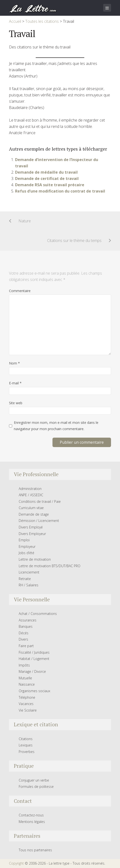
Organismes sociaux (34, 691)
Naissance (27, 684)
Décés (24, 633)
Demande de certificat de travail (47, 178)
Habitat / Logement (34, 659)
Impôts (24, 665)
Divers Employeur (32, 534)
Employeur (27, 546)
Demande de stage (34, 514)
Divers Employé (31, 527)
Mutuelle (25, 678)
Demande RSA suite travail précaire (50, 185)
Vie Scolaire (28, 710)
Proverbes (27, 752)
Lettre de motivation (35, 559)
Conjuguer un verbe (34, 780)
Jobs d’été (26, 553)
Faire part (26, 646)
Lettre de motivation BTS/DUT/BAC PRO (50, 566)
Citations (26, 739)
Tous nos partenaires (35, 850)
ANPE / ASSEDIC (31, 495)
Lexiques (26, 745)
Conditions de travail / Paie (40, 501)
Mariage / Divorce (32, 671)
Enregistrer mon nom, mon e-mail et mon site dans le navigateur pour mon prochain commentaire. (56, 426)
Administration (30, 489)
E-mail (15, 383)
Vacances (26, 704)
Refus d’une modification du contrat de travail (60, 191)
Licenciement (29, 572)
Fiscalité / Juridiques (34, 652)
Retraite (25, 579)
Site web (16, 403)
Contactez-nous (31, 815)
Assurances (28, 620)
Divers (23, 639)
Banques (26, 626)
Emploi (24, 540)
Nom (14, 363)
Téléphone (27, 697)
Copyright (16, 863)
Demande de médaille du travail (46, 172)
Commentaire (20, 291)
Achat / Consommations (38, 614)
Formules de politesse (36, 787)
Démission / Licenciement (39, 521)
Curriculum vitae (31, 508)
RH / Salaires (29, 585)
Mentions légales (32, 822)
